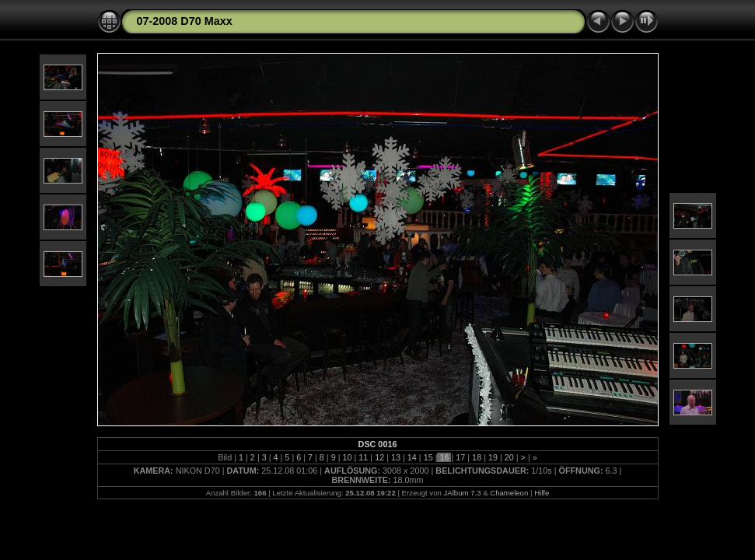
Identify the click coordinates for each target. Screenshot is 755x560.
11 (363, 457)
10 (348, 457)
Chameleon (509, 493)
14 (412, 457)
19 (493, 457)
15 (428, 457)
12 (379, 457)
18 (477, 457)
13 (396, 457)
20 (509, 457)
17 (460, 457)
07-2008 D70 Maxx (185, 21)
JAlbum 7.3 (462, 493)
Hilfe (542, 493)
